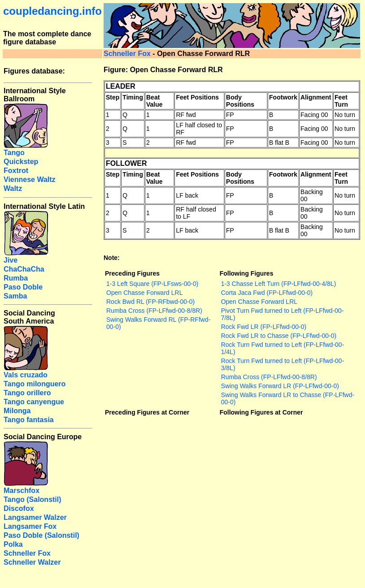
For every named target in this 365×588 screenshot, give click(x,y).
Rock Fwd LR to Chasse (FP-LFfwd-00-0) (279, 336)
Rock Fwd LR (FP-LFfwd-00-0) (264, 327)
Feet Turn (341, 101)
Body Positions (240, 101)
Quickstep (21, 162)
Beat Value (154, 101)
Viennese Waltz (30, 179)
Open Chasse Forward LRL (144, 293)
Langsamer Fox (30, 526)
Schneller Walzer (32, 562)
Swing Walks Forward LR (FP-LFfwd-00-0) (280, 386)
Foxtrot (16, 171)
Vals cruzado (26, 375)
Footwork (283, 97)
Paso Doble (23, 287)
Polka (13, 544)
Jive (11, 260)
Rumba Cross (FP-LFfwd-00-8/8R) (154, 311)
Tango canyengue (34, 402)
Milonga (17, 411)
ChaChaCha (24, 269)
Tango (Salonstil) (33, 499)
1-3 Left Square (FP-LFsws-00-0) (152, 284)
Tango (14, 153)
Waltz (13, 188)
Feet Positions (197, 97)
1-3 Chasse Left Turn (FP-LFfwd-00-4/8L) (279, 284)
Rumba (16, 278)
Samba (15, 296)
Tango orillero (27, 393)
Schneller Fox (127, 54)
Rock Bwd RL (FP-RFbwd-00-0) (150, 302)
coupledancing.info (52, 11)
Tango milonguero (35, 384)
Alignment (316, 97)
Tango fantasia (29, 420)
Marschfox (22, 491)
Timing (133, 97)
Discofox (19, 508)
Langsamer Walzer (35, 517)
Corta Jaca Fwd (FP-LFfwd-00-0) (267, 293)
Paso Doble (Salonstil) (41, 535)
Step (113, 97)
